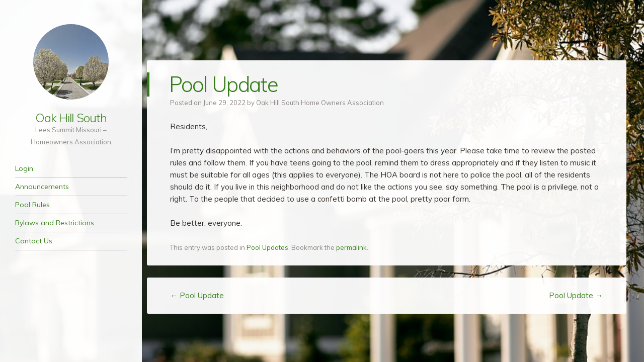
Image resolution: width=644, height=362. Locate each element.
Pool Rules (32, 205)
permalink (351, 247)
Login (24, 168)
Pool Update (197, 295)
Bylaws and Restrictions (55, 223)
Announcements (42, 187)
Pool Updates (267, 247)
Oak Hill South (71, 118)
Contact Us (34, 241)
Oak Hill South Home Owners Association (320, 103)
